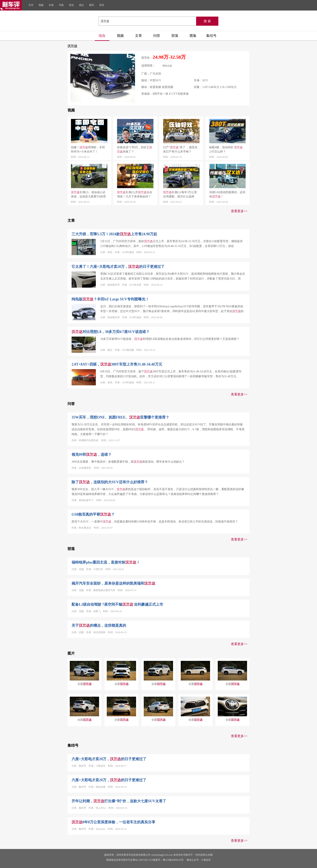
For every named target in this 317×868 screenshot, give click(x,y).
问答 (157, 36)
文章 (138, 36)
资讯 (102, 5)
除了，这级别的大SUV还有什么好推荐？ (110, 482)
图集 (193, 36)
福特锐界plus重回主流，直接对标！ (106, 562)
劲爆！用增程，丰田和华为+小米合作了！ (88, 149)
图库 (92, 5)
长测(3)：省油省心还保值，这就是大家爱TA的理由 (88, 195)
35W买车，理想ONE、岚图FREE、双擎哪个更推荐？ (120, 417)
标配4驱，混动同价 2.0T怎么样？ (226, 149)
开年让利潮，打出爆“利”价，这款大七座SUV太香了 (119, 801)
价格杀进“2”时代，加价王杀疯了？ (135, 149)
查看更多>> (239, 211)
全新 (85, 684)
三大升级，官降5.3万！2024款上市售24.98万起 (114, 234)
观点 (81, 5)
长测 (51, 5)
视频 (41, 5)
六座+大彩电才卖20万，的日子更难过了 (109, 759)
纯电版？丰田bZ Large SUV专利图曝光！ (110, 299)
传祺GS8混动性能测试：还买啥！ (227, 194)
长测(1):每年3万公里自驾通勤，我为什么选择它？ (180, 195)
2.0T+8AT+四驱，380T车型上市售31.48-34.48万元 (117, 364)
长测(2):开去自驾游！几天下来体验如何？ (135, 194)
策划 (71, 5)
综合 (102, 36)
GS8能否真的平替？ (93, 514)
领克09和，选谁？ (92, 455)
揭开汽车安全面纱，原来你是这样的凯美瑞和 (113, 583)
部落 (175, 36)
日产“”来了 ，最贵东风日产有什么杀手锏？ (180, 149)
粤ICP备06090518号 (173, 860)
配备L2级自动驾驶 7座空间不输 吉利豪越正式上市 (117, 604)
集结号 (211, 36)
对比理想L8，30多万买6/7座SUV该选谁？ (111, 332)
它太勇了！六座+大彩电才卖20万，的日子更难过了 (118, 267)
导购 (61, 5)
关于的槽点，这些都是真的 (99, 625)
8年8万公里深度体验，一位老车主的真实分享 (113, 822)
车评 (31, 5)
